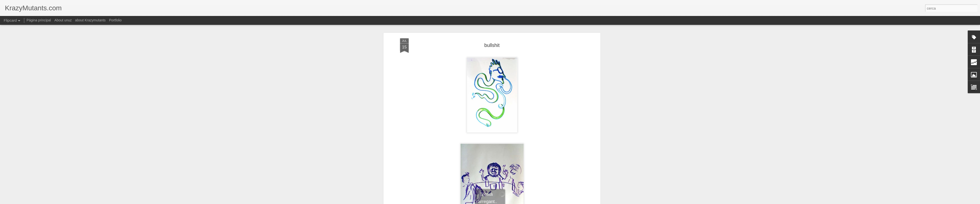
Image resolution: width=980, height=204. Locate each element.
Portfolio (115, 20)
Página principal (39, 20)
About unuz (63, 20)
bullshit (492, 45)
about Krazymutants (91, 20)
